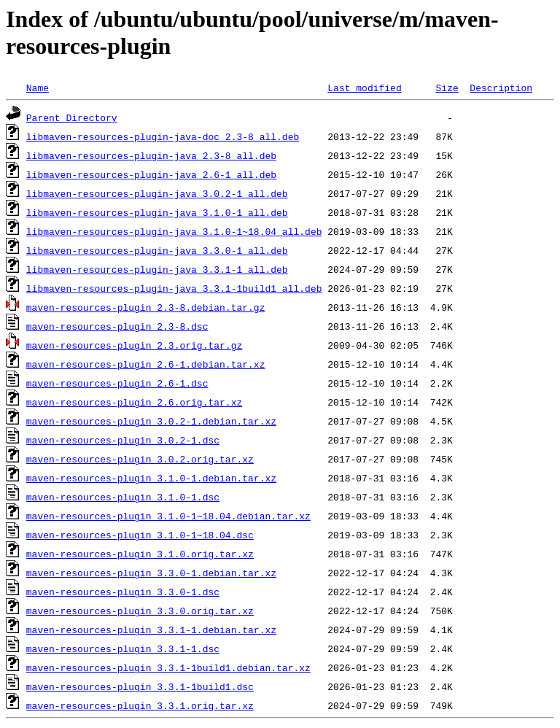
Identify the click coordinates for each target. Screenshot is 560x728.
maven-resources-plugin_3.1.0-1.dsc (123, 497)
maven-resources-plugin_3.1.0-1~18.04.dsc (140, 535)
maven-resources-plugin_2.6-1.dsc (117, 383)
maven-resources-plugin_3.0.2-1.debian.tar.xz (151, 421)
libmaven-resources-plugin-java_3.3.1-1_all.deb (157, 269)
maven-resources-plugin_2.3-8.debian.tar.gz (146, 307)
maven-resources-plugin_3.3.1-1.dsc (123, 648)
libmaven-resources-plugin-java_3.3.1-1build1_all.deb (174, 288)
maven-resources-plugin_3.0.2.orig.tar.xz (140, 459)
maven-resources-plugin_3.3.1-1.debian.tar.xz (151, 630)
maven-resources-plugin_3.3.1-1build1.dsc (140, 686)
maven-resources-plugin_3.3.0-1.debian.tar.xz (151, 573)
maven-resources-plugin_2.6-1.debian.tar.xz (146, 364)
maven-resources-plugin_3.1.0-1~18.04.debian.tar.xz (168, 516)
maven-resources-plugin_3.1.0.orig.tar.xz (140, 554)
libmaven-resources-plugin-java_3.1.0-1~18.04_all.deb (174, 231)
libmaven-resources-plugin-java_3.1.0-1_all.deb (157, 212)
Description (501, 88)
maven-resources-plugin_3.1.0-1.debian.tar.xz (151, 478)
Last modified (364, 88)
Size (447, 88)
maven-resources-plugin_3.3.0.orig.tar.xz (140, 611)
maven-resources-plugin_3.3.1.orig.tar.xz (140, 705)
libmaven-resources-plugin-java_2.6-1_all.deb (151, 174)
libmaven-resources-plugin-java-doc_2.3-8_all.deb (163, 136)
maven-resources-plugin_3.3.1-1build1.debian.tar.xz (168, 667)
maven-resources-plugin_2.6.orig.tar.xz (134, 402)
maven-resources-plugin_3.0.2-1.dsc (123, 440)
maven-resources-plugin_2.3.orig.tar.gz (134, 345)
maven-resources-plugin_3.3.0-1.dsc (123, 592)
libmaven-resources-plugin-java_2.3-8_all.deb (151, 155)
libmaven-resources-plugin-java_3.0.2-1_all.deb (157, 193)
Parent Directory (72, 117)
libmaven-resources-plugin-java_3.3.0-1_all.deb (157, 250)
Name (38, 88)
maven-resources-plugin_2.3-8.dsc (117, 326)
